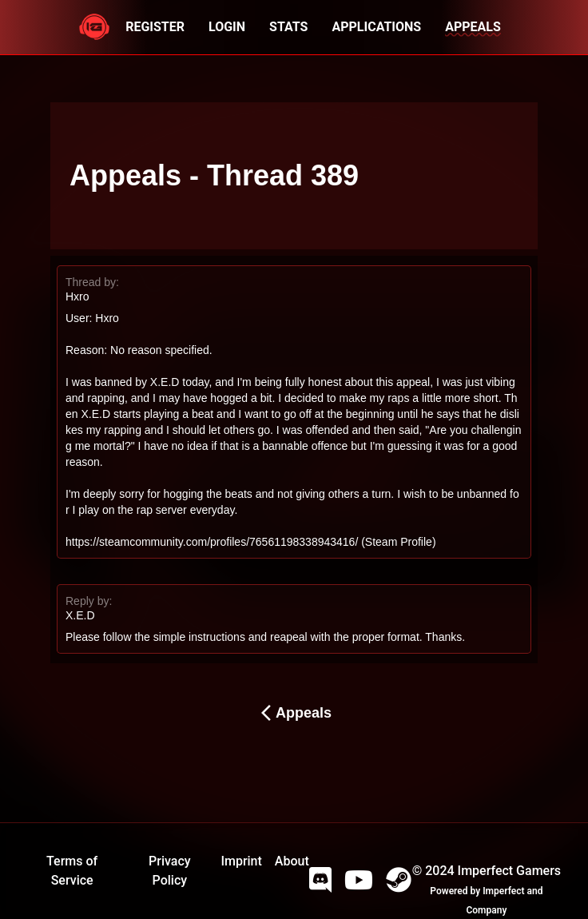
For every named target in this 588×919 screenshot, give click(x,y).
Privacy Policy (170, 871)
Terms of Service (72, 871)
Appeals (294, 713)
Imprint (241, 861)
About (292, 861)
